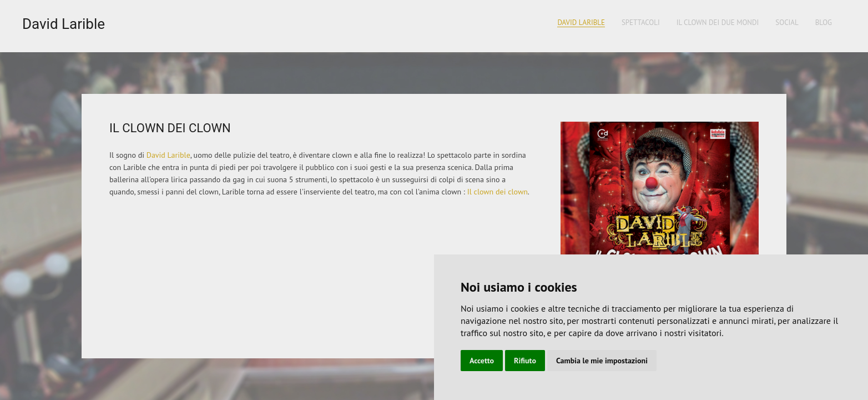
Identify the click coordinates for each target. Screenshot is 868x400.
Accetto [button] (482, 361)
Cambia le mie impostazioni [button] (602, 361)
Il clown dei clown (498, 192)
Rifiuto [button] (525, 361)
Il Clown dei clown (170, 128)
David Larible (64, 24)
